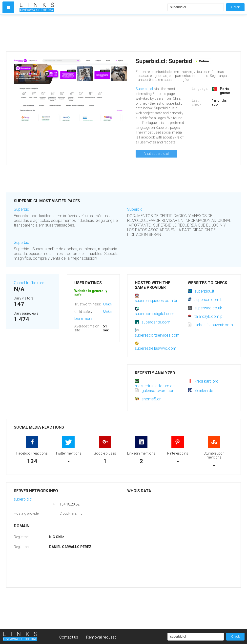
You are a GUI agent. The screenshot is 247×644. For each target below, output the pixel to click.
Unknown (111, 304)
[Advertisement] (92, 33)
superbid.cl (23, 499)
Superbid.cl (144, 89)
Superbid (21, 209)
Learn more (83, 319)
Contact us (69, 637)
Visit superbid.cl (156, 154)
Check (235, 7)
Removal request (101, 637)
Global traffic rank (29, 283)
